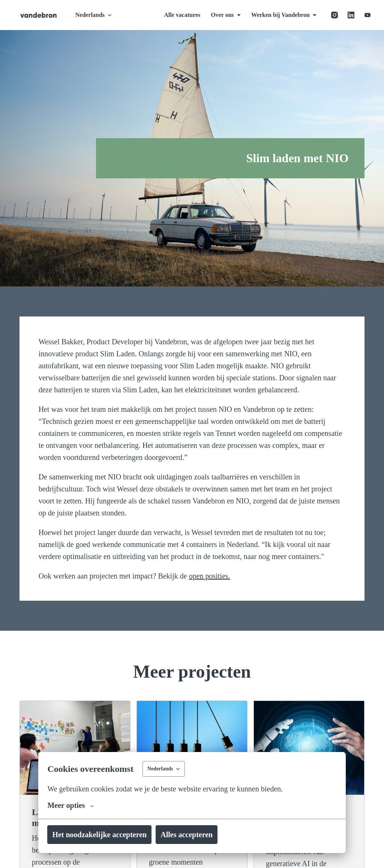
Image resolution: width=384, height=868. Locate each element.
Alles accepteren (210, 835)
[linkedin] (351, 15)
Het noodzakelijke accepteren (108, 835)
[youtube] (367, 15)
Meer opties (74, 805)
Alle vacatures (168, 15)
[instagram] (334, 15)
